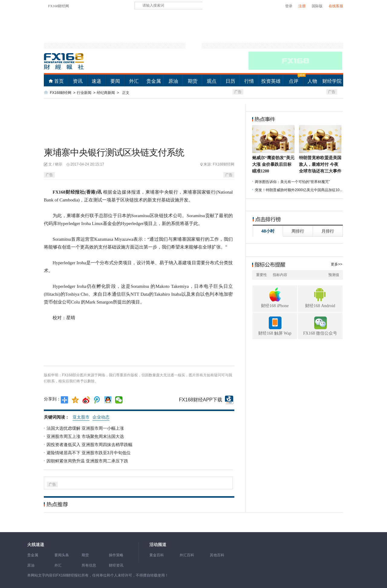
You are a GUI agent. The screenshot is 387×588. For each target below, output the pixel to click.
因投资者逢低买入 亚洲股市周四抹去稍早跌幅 (90, 445)
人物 (312, 81)
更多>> (337, 264)
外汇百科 (187, 555)
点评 (294, 81)
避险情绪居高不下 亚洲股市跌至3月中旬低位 (89, 453)
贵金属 (154, 81)
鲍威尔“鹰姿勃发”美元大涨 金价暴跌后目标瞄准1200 (273, 164)
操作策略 (116, 555)
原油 (173, 81)
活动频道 (158, 545)
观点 (212, 81)
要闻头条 (62, 555)
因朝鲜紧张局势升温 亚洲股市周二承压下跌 (88, 461)
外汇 (134, 81)
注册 (302, 6)
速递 (96, 81)
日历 (230, 81)
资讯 (78, 81)
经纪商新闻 (106, 93)
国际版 (317, 6)
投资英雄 (271, 81)
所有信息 (89, 565)
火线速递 (36, 545)
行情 (249, 81)
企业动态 (101, 417)
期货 (193, 81)
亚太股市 (81, 417)
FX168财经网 (59, 6)
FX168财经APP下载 (201, 400)
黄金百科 (157, 555)
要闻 (115, 81)
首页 (59, 81)
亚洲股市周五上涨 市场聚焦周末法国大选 (86, 436)
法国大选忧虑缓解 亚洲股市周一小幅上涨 (86, 428)
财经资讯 (116, 565)
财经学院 (332, 81)
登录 (289, 6)
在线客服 (336, 6)
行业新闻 (84, 93)
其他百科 (217, 555)
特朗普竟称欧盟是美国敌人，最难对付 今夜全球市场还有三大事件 (320, 164)
